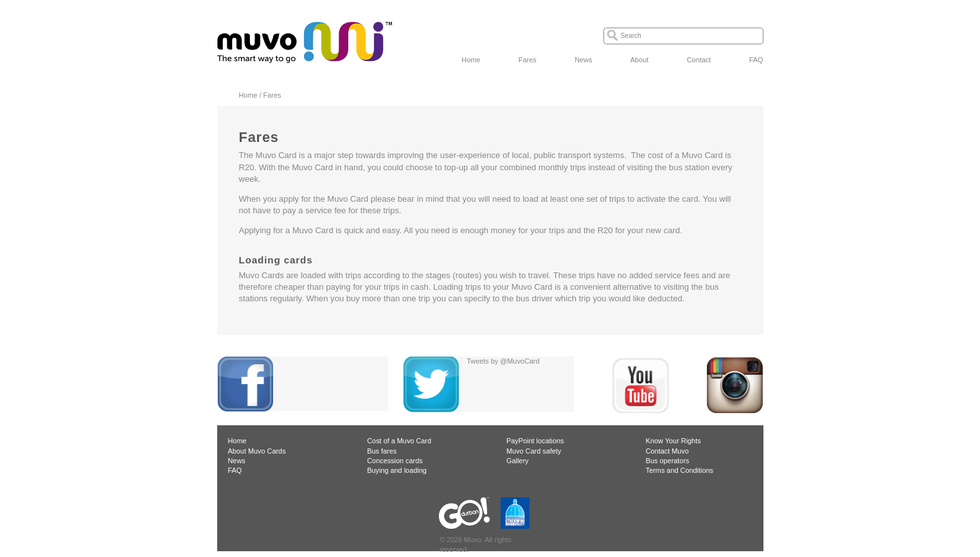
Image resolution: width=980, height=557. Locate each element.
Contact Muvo (667, 451)
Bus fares (382, 451)
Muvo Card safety (534, 451)
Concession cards (395, 461)
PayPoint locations (535, 441)
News (583, 60)
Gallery (517, 461)
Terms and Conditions (680, 470)
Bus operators (668, 461)
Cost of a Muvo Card (399, 441)
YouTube (640, 385)
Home (471, 60)
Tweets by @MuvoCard (503, 361)
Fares (528, 60)
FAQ (756, 60)
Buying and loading (397, 470)
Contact (699, 60)
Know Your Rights (673, 441)
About (639, 60)
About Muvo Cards (257, 451)
